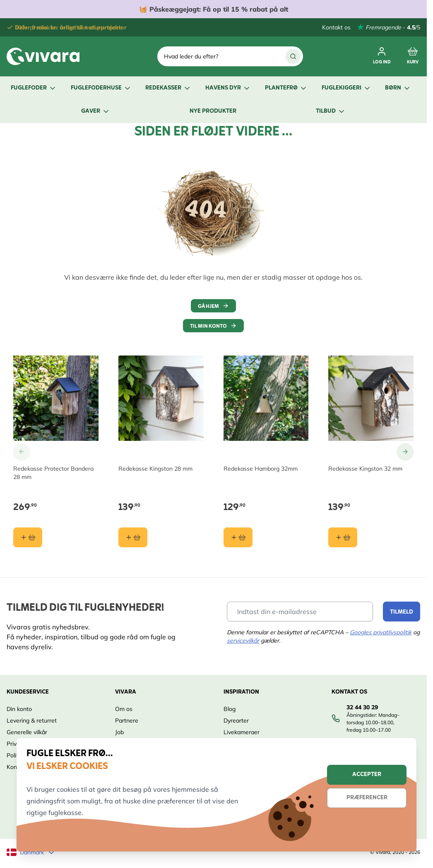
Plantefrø (286, 88)
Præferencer (367, 798)
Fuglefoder (34, 88)
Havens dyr (228, 88)
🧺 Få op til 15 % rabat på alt (214, 9)
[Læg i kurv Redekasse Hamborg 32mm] (238, 537)
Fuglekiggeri (346, 88)
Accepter (367, 775)
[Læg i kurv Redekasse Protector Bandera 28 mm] (28, 537)
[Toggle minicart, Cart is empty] (413, 56)
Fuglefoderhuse (101, 88)
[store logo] (43, 56)
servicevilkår (243, 641)
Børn (398, 88)
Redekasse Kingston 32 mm (365, 469)
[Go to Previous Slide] (22, 452)
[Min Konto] (382, 56)
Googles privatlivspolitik (381, 632)
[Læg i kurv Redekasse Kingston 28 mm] (133, 537)
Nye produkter (213, 111)
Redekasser (168, 88)
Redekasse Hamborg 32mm (261, 469)
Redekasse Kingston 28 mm (155, 469)
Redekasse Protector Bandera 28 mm (53, 473)
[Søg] (293, 56)
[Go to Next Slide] (405, 452)
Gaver (96, 111)
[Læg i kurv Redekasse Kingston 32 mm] (343, 537)
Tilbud (331, 111)
